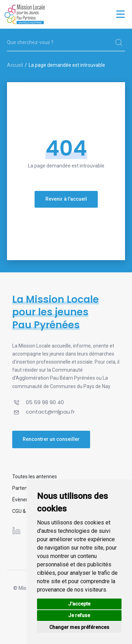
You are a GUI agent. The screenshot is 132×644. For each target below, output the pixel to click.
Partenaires (25, 488)
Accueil (15, 65)
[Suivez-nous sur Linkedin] (16, 530)
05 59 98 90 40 (45, 402)
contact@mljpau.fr (50, 412)
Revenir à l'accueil (66, 199)
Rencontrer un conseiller (51, 439)
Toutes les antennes (35, 477)
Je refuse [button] (79, 615)
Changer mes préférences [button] (79, 627)
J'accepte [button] (79, 604)
